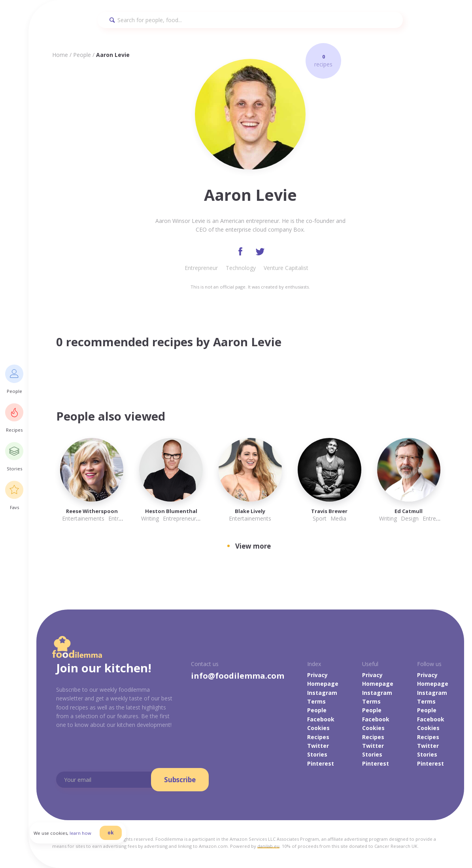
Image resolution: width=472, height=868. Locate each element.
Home (60, 55)
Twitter (318, 746)
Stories (317, 755)
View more (253, 547)
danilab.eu (268, 847)
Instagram (322, 693)
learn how (87, 838)
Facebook (321, 720)
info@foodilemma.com (238, 676)
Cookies (318, 729)
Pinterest (321, 764)
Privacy (317, 676)
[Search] (250, 20)
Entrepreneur (201, 269)
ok (117, 837)
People (82, 55)
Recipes (318, 737)
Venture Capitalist (286, 269)
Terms (316, 702)
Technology (241, 269)
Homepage (323, 684)
